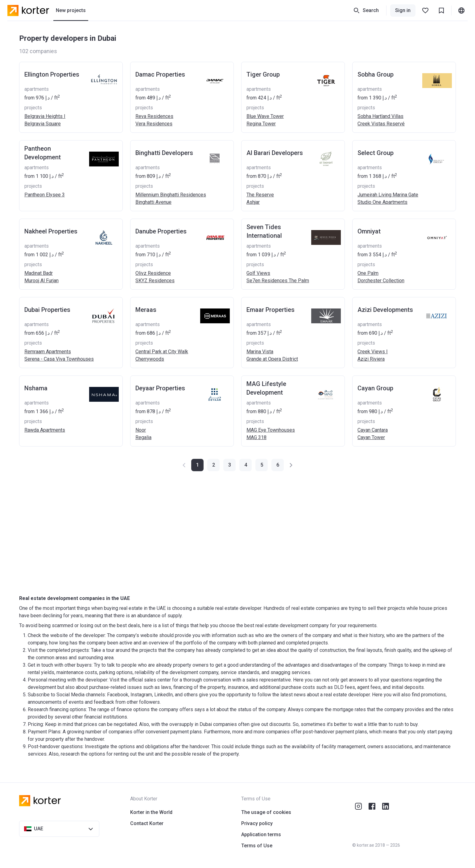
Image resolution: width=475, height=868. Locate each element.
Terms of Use (257, 846)
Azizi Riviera (371, 359)
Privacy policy (257, 823)
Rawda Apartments (45, 430)
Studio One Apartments (382, 202)
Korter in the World (151, 812)
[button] (213, 465)
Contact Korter (147, 823)
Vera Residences (154, 124)
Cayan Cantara (373, 430)
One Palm (368, 273)
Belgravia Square (43, 124)
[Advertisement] (204, 533)
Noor (141, 430)
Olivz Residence (153, 273)
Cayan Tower (371, 437)
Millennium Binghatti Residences (171, 195)
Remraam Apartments (48, 352)
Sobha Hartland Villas (380, 116)
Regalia (143, 437)
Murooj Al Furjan (41, 281)
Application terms (261, 834)
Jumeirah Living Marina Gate (388, 195)
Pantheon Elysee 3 (45, 195)
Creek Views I (373, 352)
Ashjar (253, 202)
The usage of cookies (266, 812)
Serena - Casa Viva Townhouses (59, 359)
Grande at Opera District (272, 359)
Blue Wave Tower (265, 116)
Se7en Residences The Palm (278, 281)
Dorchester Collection (381, 281)
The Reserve (260, 195)
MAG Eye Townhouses (271, 430)
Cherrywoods (150, 359)
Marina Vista (260, 352)
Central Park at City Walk (162, 352)
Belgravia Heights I (45, 116)
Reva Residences (154, 116)
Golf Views (258, 273)
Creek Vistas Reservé (381, 124)
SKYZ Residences (155, 281)
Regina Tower (261, 124)
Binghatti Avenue (153, 202)
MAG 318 (256, 437)
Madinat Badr (39, 273)
